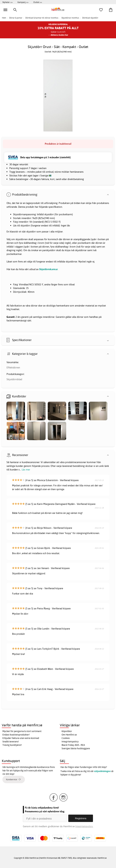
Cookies (66, 738)
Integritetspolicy (70, 742)
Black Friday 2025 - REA (73, 745)
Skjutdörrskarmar (48, 269)
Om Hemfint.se (69, 735)
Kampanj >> (23, 2)
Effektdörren (13, 367)
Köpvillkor (67, 731)
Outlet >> (38, 2)
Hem (4, 18)
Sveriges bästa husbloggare (76, 748)
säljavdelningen (102, 771)
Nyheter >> (8, 2)
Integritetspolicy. (84, 826)
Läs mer (26, 470)
